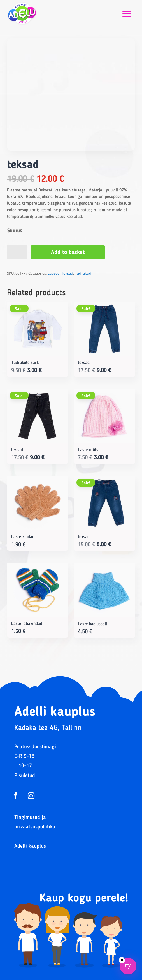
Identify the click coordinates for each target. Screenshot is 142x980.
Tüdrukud (83, 273)
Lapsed (54, 273)
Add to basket (68, 253)
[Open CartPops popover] (128, 966)
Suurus (15, 231)
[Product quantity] (17, 252)
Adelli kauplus (30, 846)
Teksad (67, 273)
